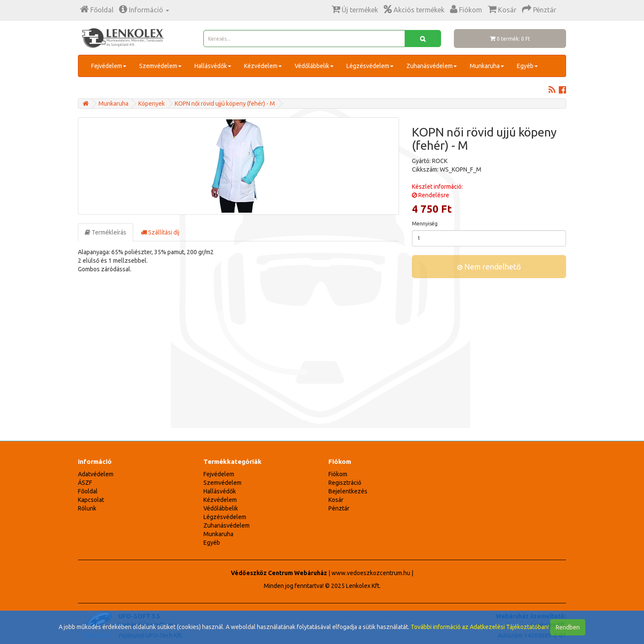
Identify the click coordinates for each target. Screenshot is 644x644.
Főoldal (88, 491)
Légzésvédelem (370, 66)
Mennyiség (425, 224)
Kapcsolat (91, 500)
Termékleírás (106, 232)
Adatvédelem (96, 474)
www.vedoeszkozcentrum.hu (371, 573)
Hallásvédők (213, 66)
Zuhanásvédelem (432, 66)
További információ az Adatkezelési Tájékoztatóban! (480, 627)
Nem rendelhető (489, 267)
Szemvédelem (160, 66)
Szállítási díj (160, 232)
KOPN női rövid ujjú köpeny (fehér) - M (225, 104)
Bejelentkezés (348, 491)
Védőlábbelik (314, 66)
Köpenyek (152, 104)
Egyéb (527, 66)
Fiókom (338, 474)
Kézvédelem (263, 66)
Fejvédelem (109, 66)
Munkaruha (487, 66)
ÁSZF (85, 483)
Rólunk (87, 508)
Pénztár (339, 508)
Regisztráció (345, 483)
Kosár (336, 500)
